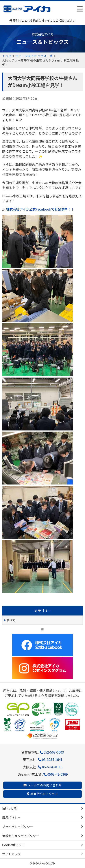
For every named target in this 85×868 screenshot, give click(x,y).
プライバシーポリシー (18, 827)
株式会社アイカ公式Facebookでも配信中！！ (40, 209)
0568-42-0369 (57, 774)
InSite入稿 (9, 808)
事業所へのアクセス (44, 794)
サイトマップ (11, 854)
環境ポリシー (11, 817)
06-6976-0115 (52, 767)
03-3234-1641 (52, 759)
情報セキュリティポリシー (21, 836)
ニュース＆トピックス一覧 (34, 56)
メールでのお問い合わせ (45, 785)
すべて (11, 620)
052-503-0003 (54, 752)
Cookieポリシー (13, 845)
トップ (7, 56)
